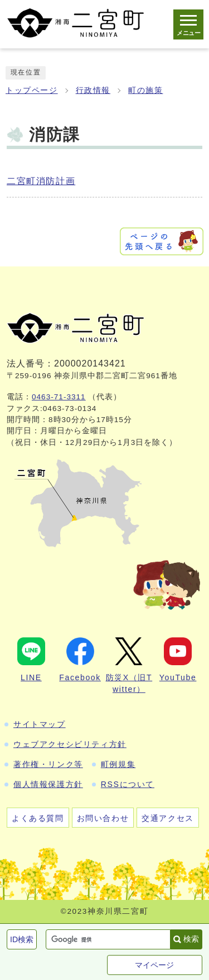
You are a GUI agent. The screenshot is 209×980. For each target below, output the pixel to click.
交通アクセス (168, 818)
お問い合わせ (103, 818)
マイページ (154, 965)
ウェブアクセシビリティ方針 (70, 744)
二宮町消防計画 (41, 181)
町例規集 (118, 764)
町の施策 (145, 90)
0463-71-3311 (59, 397)
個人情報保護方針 (48, 784)
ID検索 (22, 939)
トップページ (32, 90)
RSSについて (128, 784)
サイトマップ (40, 724)
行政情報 (93, 90)
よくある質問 (38, 818)
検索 (191, 939)
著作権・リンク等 (48, 764)
